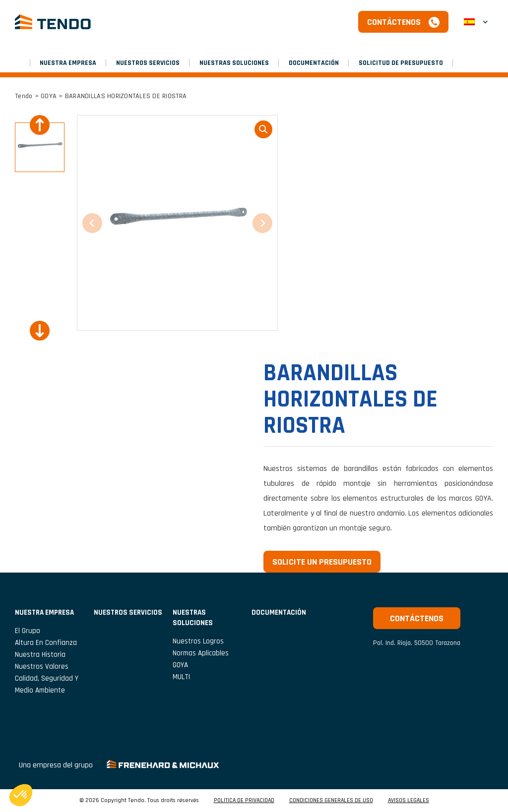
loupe (263, 129)
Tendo (24, 96)
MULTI (181, 677)
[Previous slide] (40, 125)
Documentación (314, 63)
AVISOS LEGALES (409, 801)
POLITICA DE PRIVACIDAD (244, 801)
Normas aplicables (201, 653)
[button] (476, 22)
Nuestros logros (198, 641)
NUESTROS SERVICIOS (148, 63)
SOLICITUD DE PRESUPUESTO (401, 63)
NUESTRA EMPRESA (68, 63)
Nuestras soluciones (234, 63)
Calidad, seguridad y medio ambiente (47, 684)
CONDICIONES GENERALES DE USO (331, 801)
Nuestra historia (40, 655)
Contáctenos (394, 22)
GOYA (49, 96)
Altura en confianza (46, 643)
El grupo (28, 631)
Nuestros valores (42, 667)
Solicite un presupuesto (322, 562)
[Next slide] (40, 331)
